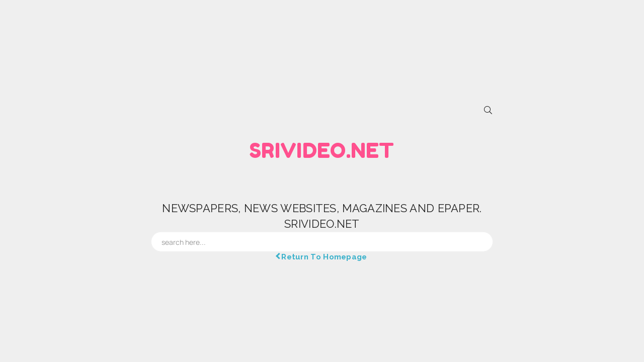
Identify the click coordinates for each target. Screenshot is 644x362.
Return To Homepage (322, 256)
